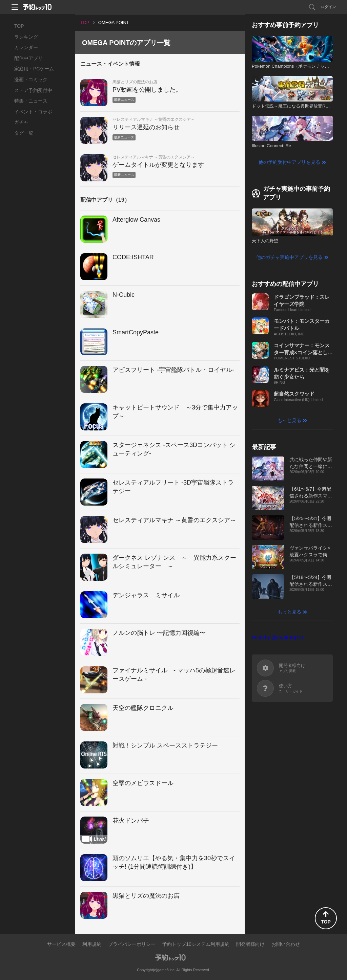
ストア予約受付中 (33, 90)
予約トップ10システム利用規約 (196, 944)
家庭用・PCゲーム (34, 69)
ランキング (26, 37)
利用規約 (92, 944)
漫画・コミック (31, 80)
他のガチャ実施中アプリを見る (289, 257)
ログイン (328, 7)
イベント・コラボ (33, 112)
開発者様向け (250, 944)
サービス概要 (61, 944)
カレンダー (26, 47)
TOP (19, 26)
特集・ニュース (31, 101)
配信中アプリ (28, 58)
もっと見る (289, 420)
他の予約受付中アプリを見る (289, 162)
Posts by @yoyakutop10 (277, 638)
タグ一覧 (24, 133)
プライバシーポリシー (132, 944)
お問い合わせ (286, 944)
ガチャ (21, 122)
